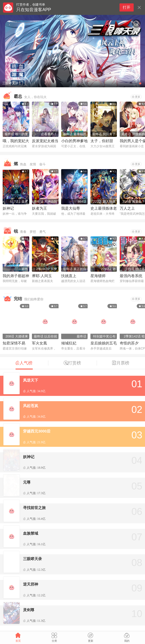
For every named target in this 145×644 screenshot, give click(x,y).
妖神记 (8, 208)
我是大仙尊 (71, 208)
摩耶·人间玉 (42, 276)
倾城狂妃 (69, 343)
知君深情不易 (14, 343)
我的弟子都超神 (16, 276)
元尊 (27, 482)
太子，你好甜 (102, 141)
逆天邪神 (31, 584)
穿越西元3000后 (37, 431)
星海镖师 (98, 276)
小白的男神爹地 (74, 141)
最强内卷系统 (131, 276)
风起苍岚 (31, 406)
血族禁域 (31, 533)
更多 (136, 97)
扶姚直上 (69, 276)
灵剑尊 (29, 610)
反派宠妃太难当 (45, 141)
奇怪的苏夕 (129, 343)
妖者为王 (39, 208)
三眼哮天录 (32, 559)
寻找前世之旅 (34, 508)
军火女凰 (39, 343)
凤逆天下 (31, 380)
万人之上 (127, 208)
